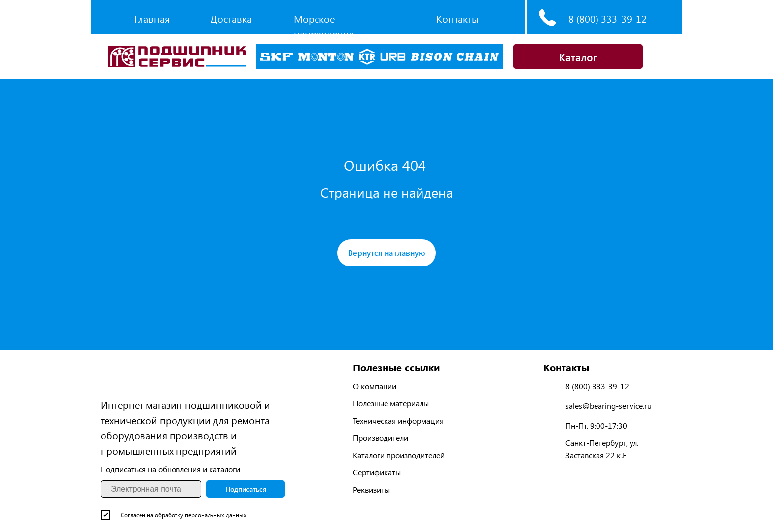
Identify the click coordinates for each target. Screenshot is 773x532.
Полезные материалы (391, 403)
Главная (152, 18)
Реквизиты (371, 489)
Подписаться (246, 489)
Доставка (231, 18)
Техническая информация (398, 420)
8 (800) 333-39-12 (608, 18)
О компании (375, 386)
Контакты (457, 18)
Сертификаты (377, 472)
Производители (381, 438)
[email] (151, 489)
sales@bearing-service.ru (609, 406)
